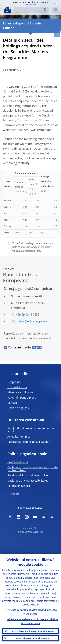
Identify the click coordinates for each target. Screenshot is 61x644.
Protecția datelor (18, 462)
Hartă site (15, 494)
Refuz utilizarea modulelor (33, 638)
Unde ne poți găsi (18, 408)
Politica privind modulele (28, 475)
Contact (12, 403)
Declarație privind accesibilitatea (28, 481)
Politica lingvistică (19, 486)
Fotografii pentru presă (22, 398)
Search (45, 10)
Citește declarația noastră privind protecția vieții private (33, 612)
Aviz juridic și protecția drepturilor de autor (31, 430)
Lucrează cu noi (17, 387)
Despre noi (14, 382)
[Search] (29, 10)
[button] (55, 3)
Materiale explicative (20, 392)
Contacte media (19, 347)
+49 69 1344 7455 (28, 314)
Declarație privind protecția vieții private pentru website (33, 469)
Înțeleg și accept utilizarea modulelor (33, 631)
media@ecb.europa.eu (31, 321)
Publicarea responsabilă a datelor (28, 442)
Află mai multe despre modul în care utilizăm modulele (33, 621)
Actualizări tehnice (19, 436)
